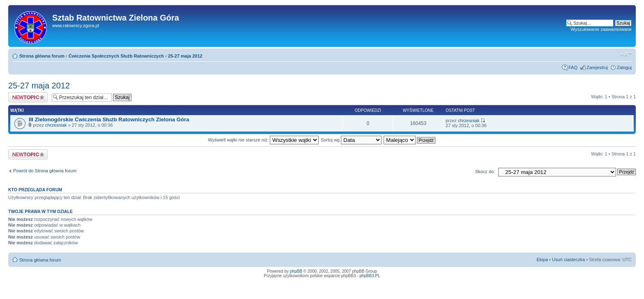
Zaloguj (624, 67)
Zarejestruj (597, 67)
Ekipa (543, 260)
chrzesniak (56, 125)
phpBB (296, 271)
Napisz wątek (28, 97)
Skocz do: (485, 172)
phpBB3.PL (370, 276)
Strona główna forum (42, 56)
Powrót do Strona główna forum (45, 171)
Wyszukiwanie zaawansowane (601, 29)
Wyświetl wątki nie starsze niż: (263, 140)
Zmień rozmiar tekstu (626, 54)
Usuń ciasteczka (568, 260)
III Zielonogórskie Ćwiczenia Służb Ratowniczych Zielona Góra (109, 119)
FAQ (573, 67)
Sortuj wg (351, 140)
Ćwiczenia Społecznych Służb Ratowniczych (116, 56)
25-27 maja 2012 (185, 56)
